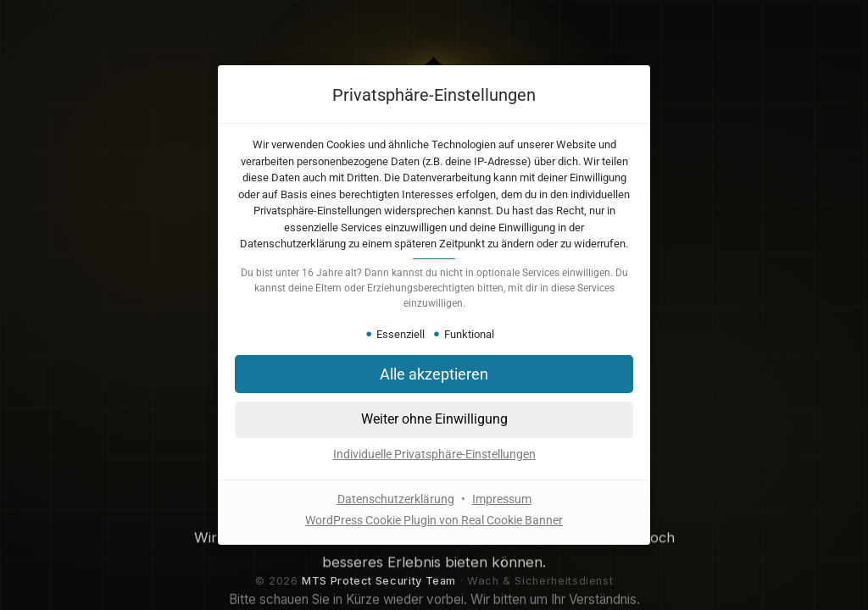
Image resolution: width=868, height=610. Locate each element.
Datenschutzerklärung (396, 499)
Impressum (502, 499)
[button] (434, 419)
